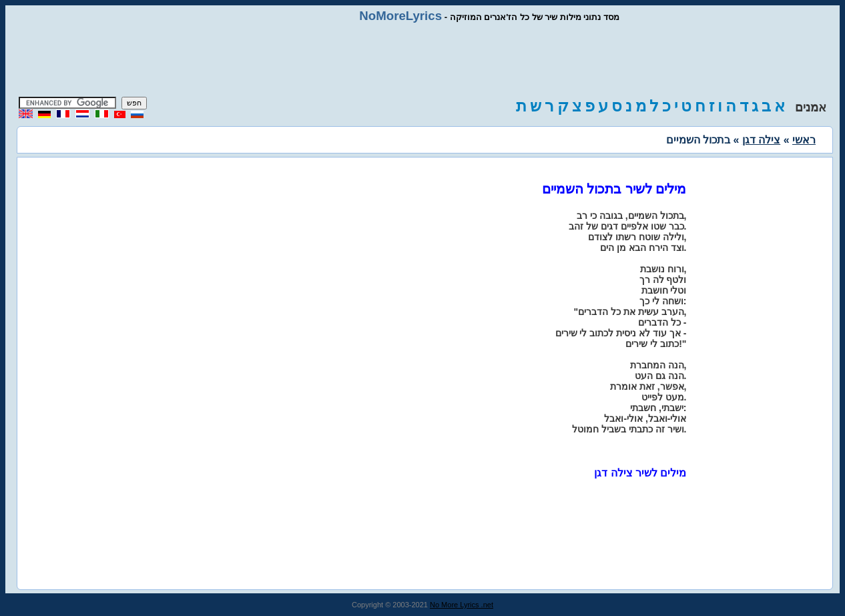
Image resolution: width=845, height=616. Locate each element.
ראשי (804, 140)
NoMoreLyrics (400, 16)
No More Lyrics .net (462, 605)
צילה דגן (761, 140)
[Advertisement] (422, 60)
